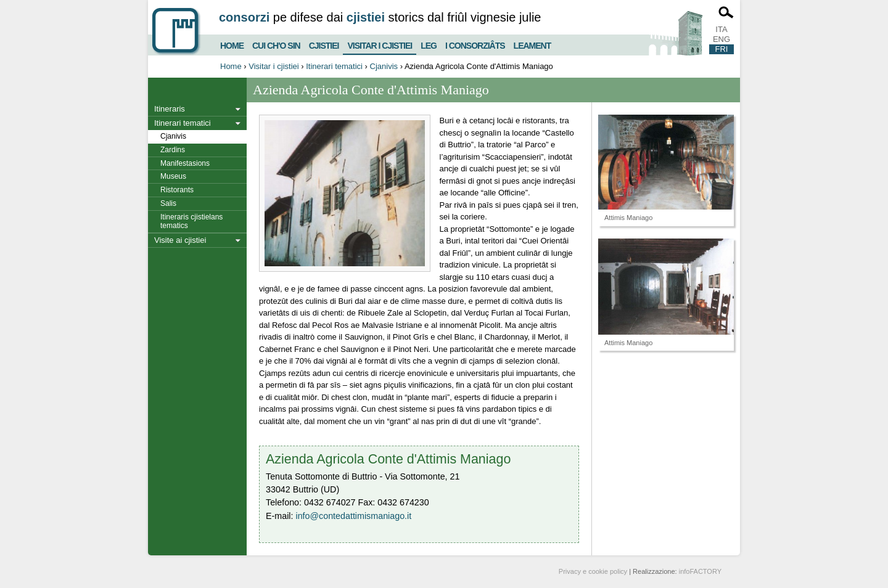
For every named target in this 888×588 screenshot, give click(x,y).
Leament (532, 44)
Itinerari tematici (334, 66)
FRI (722, 49)
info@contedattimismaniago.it (353, 516)
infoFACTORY (700, 571)
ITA (721, 29)
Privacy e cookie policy (593, 571)
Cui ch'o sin (276, 44)
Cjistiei (324, 44)
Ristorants (177, 190)
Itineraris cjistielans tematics (191, 222)
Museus (173, 176)
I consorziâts (475, 44)
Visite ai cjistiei (180, 240)
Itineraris (170, 109)
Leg (429, 44)
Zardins (173, 150)
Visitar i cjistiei (380, 43)
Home (232, 44)
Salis (168, 203)
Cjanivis (384, 66)
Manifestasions (185, 163)
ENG (721, 39)
